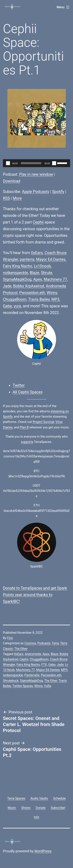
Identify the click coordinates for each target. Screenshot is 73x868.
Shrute (47, 273)
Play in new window (36, 174)
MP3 (55, 299)
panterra (27, 259)
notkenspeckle (15, 273)
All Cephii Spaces (28, 392)
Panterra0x (32, 675)
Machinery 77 (55, 279)
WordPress (43, 851)
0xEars (37, 253)
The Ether (21, 649)
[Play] (8, 163)
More (17, 198)
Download (12, 181)
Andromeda (33, 654)
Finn (10, 638)
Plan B (24, 427)
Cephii (38, 222)
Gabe (7, 306)
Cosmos (30, 643)
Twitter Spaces (23, 686)
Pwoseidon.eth (32, 293)
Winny (52, 293)
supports (27, 442)
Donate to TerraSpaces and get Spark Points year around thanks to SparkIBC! (35, 595)
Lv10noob (42, 266)
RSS (6, 198)
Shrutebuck (11, 681)
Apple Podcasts (36, 192)
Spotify (58, 192)
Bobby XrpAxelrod (29, 286)
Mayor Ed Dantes (51, 259)
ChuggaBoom (15, 299)
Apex (38, 279)
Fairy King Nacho (18, 266)
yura (17, 306)
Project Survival (43, 422)
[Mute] (54, 163)
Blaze (35, 273)
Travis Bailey (39, 299)
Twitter (19, 385)
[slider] (31, 163)
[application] (36, 163)
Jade (7, 286)
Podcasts (44, 643)
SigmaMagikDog (17, 279)
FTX (44, 665)
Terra (55, 643)
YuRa (48, 686)
